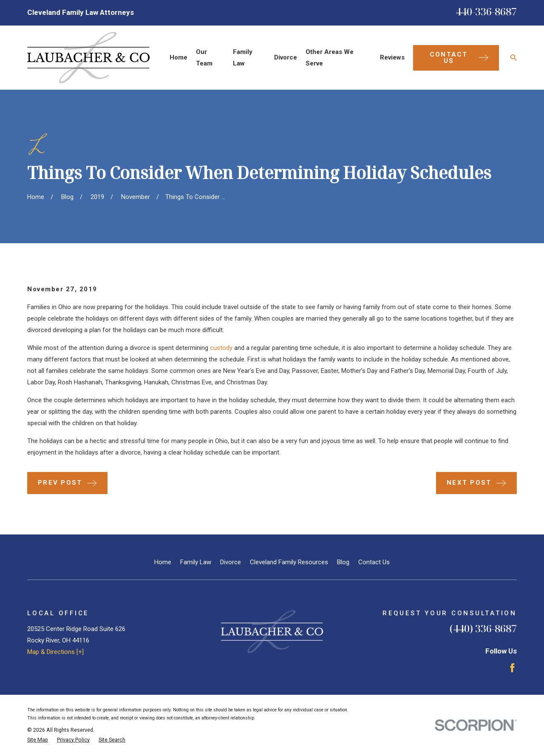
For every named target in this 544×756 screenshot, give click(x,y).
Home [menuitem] (178, 57)
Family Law (196, 562)
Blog (343, 562)
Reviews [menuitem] (392, 57)
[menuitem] (38, 740)
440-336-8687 (486, 11)
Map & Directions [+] (55, 652)
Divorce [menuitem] (286, 57)
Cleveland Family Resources (289, 562)
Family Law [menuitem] (243, 58)
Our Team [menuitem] (204, 58)
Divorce (231, 562)
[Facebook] (512, 668)
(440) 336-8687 (483, 628)
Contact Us (374, 562)
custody (221, 348)
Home (163, 562)
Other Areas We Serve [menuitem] (330, 58)
